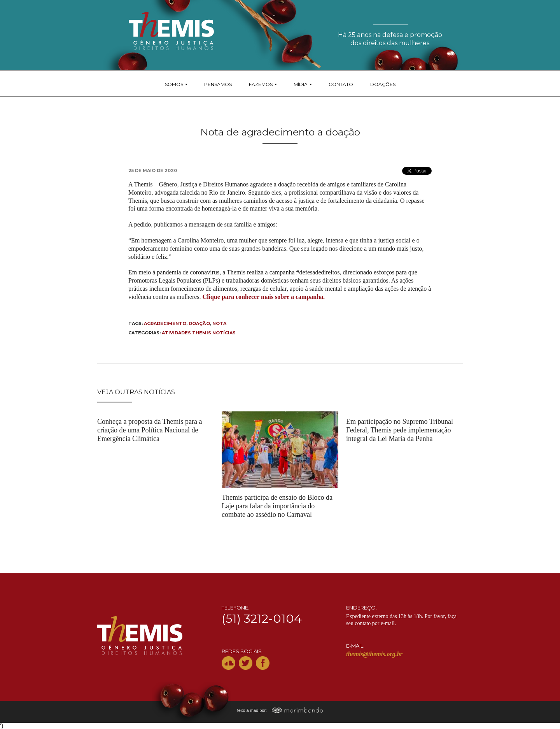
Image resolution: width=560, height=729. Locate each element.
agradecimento (165, 323)
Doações (383, 84)
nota (219, 323)
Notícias (224, 333)
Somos (174, 84)
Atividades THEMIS (186, 333)
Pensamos (218, 84)
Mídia (301, 84)
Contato (341, 84)
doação (199, 323)
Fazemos (261, 84)
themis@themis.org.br (374, 654)
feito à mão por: (280, 710)
